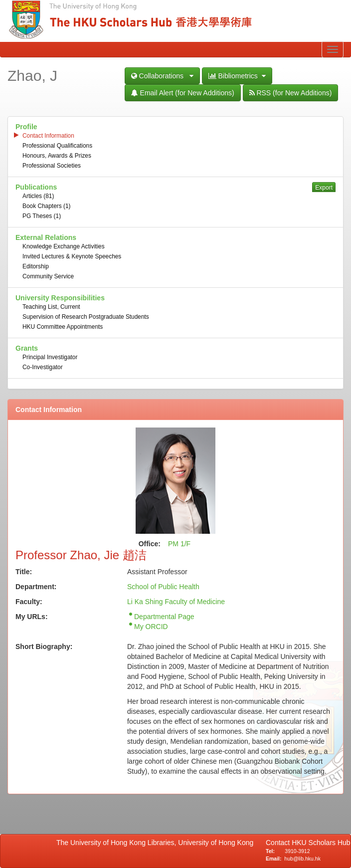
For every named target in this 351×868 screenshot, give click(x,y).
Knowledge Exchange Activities (64, 246)
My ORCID (151, 627)
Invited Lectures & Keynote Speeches (72, 256)
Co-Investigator (43, 367)
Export (324, 188)
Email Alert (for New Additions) (183, 93)
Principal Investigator (50, 357)
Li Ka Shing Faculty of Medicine (176, 602)
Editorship (36, 266)
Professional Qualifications (57, 146)
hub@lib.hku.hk (302, 859)
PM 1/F (179, 544)
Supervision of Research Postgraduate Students (86, 317)
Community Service (48, 276)
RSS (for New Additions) (291, 93)
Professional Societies (52, 166)
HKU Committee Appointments (63, 327)
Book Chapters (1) (47, 206)
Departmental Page (164, 617)
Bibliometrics (237, 76)
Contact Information (48, 136)
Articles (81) (38, 196)
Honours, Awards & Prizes (57, 156)
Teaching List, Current (51, 307)
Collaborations (162, 76)
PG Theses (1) (42, 216)
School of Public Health (163, 587)
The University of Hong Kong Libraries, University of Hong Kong (157, 843)
